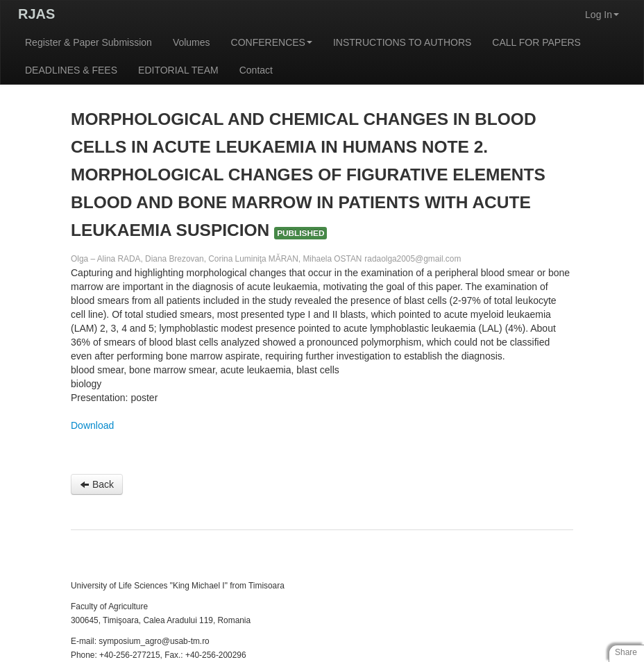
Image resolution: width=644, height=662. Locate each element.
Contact (256, 70)
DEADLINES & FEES (71, 70)
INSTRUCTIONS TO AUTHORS (402, 42)
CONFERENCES (272, 42)
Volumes (192, 42)
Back (97, 484)
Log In (602, 15)
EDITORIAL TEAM (178, 70)
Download (92, 425)
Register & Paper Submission (88, 42)
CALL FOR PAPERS (536, 42)
